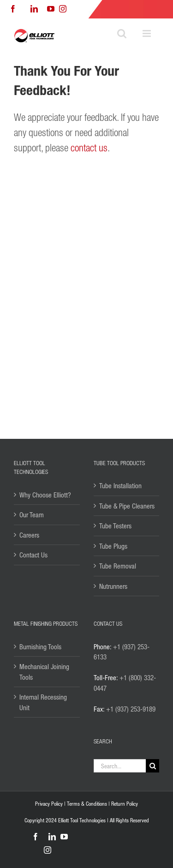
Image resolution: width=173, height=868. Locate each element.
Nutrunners (113, 586)
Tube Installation (120, 485)
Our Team (32, 515)
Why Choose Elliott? (45, 495)
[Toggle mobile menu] (147, 33)
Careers (29, 535)
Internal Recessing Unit (43, 702)
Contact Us (33, 555)
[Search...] (120, 766)
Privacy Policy (49, 804)
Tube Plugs (113, 546)
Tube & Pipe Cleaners (127, 506)
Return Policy (125, 804)
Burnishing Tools (40, 647)
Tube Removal (118, 566)
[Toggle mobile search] (122, 33)
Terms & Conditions (87, 804)
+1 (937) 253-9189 (131, 709)
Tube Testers (115, 526)
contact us (89, 147)
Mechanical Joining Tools (44, 672)
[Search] (152, 766)
